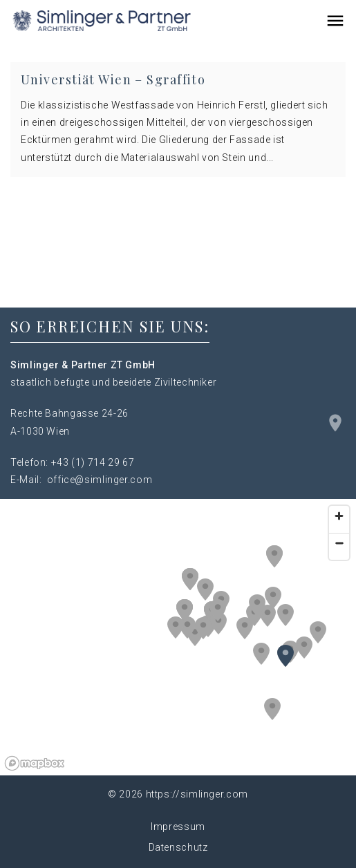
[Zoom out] (339, 543)
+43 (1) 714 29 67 (93, 462)
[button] (273, 598)
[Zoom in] (339, 516)
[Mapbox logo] (35, 763)
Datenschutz (178, 847)
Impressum (178, 827)
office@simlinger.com (100, 480)
